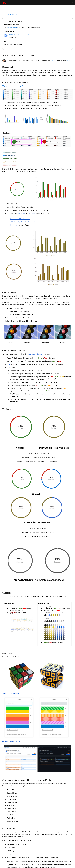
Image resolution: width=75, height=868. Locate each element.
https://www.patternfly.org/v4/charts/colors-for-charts (21, 86)
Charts (53, 61)
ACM (69, 61)
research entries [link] (12, 27)
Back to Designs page (11, 14)
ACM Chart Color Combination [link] (20, 35)
